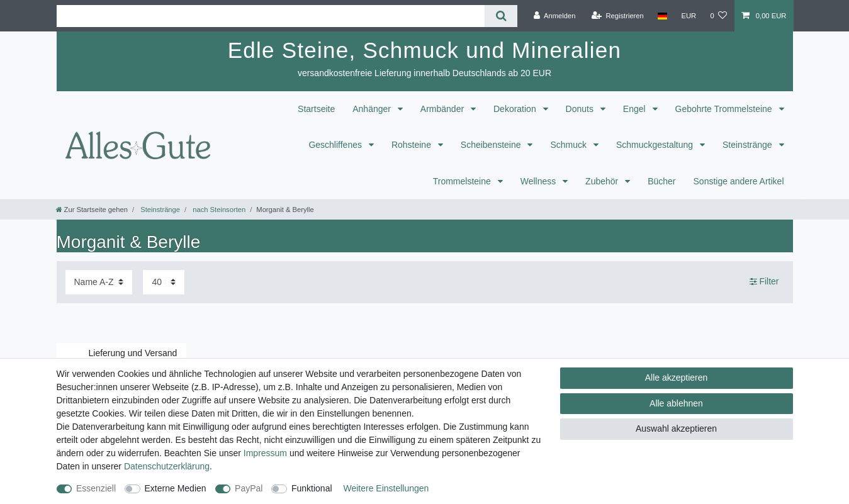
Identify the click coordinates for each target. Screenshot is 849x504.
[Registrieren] (618, 16)
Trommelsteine (463, 181)
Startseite (316, 109)
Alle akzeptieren (677, 378)
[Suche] (501, 16)
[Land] (662, 16)
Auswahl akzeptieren (676, 428)
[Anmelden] (555, 16)
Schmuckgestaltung (656, 145)
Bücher (661, 181)
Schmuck (569, 145)
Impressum (265, 453)
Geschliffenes (336, 145)
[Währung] (689, 16)
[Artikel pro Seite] (164, 282)
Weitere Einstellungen (386, 488)
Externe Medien (176, 488)
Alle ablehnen (676, 403)
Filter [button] (764, 282)
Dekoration (516, 109)
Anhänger (373, 109)
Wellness (539, 181)
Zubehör (603, 181)
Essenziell (96, 488)
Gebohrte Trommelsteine (725, 109)
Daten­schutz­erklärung (167, 466)
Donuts (581, 109)
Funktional (312, 488)
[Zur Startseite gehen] (92, 210)
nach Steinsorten (218, 210)
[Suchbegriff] (271, 16)
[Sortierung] (99, 282)
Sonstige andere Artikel (739, 181)
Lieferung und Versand (133, 353)
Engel (636, 109)
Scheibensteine (492, 145)
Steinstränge (749, 145)
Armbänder (443, 109)
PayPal (249, 488)
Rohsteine (413, 145)
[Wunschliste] (718, 16)
